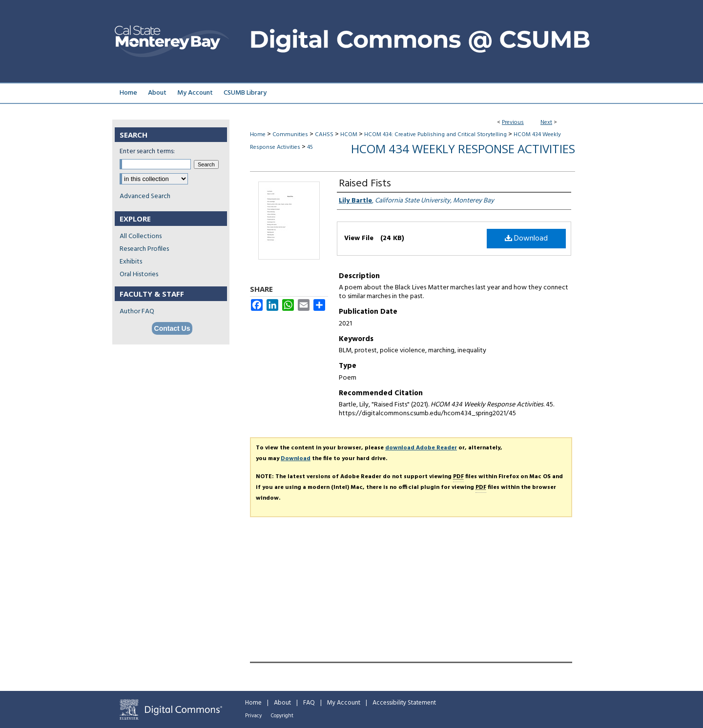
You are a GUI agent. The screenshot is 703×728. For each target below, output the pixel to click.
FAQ (309, 703)
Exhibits (131, 262)
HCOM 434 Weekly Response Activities (463, 149)
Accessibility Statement (404, 703)
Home (258, 135)
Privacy (253, 716)
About (282, 703)
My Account (344, 703)
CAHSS (324, 135)
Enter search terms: (147, 152)
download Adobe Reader (421, 448)
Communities (290, 135)
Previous (513, 122)
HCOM (349, 135)
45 (310, 147)
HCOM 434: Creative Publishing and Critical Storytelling (435, 135)
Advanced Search (145, 196)
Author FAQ (137, 312)
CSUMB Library (245, 93)
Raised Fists (365, 184)
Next (546, 122)
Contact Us (172, 328)
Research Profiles (144, 249)
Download (526, 239)
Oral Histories (139, 274)
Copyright (282, 716)
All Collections (141, 236)
